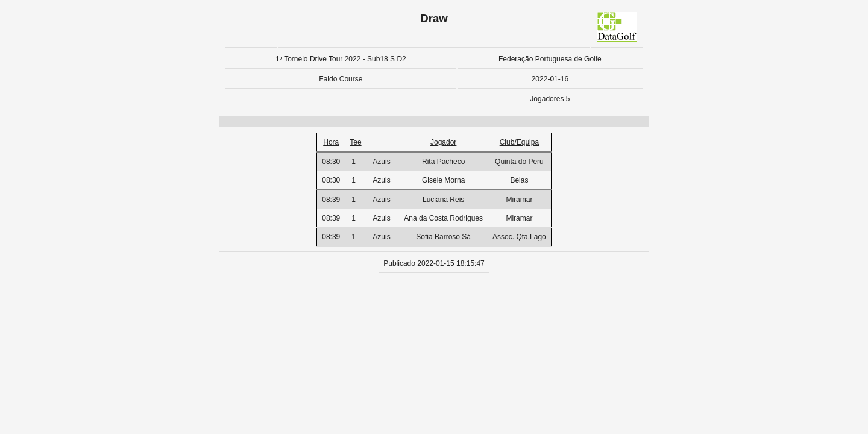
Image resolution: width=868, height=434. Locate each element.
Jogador (443, 142)
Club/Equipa (519, 142)
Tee (355, 142)
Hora (331, 142)
